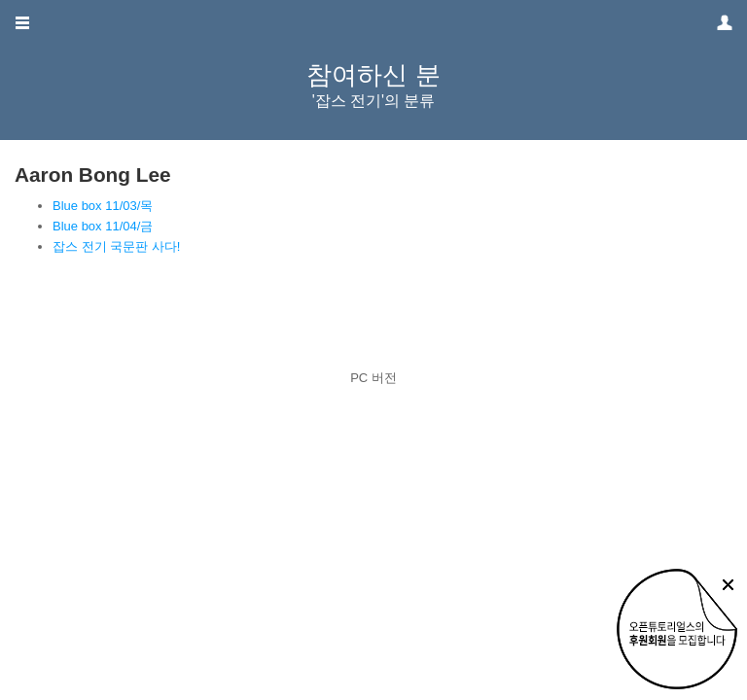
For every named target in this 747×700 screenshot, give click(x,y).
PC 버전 (373, 378)
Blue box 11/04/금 (103, 226)
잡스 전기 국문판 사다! (116, 246)
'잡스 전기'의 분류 (374, 101)
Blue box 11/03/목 (103, 206)
